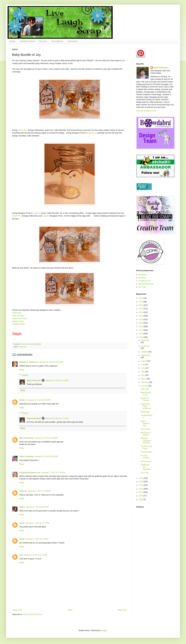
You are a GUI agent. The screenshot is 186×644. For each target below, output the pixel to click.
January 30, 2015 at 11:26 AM (51, 362)
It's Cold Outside (145, 457)
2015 (141, 337)
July (143, 365)
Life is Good (145, 429)
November (145, 346)
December (145, 340)
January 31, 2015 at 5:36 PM (46, 456)
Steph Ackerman (19, 318)
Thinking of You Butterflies (146, 467)
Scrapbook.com (145, 281)
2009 (141, 496)
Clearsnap (17, 313)
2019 (141, 323)
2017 (141, 330)
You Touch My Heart (146, 447)
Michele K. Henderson (29, 362)
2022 (141, 312)
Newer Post (18, 610)
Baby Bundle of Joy (146, 394)
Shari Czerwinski (27, 456)
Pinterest (142, 278)
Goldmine (91, 133)
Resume (43, 41)
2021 (141, 316)
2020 (141, 319)
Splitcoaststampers (146, 284)
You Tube (142, 287)
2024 (141, 305)
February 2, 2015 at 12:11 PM (37, 523)
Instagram (142, 275)
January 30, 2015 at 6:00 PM (39, 400)
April (143, 375)
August (144, 361)
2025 (141, 302)
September (146, 355)
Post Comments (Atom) (33, 614)
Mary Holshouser (27, 438)
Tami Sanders (18, 316)
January (145, 386)
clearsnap (23, 347)
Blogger (104, 630)
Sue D (22, 523)
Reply (22, 370)
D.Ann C (23, 400)
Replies (25, 375)
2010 (141, 492)
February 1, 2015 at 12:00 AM (53, 473)
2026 (141, 298)
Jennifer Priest (18, 324)
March (144, 379)
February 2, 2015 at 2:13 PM (37, 539)
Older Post (122, 610)
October (145, 352)
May (143, 372)
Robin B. (23, 491)
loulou (22, 507)
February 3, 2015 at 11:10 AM (35, 555)
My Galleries (57, 41)
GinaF (22, 539)
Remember (145, 412)
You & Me (145, 473)
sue (21, 555)
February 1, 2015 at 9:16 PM (37, 507)
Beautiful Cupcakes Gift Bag (146, 440)
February (145, 382)
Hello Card (145, 389)
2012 (141, 485)
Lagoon (36, 213)
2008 (141, 499)
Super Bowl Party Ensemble (146, 406)
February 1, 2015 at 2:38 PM (39, 491)
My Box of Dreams (145, 399)
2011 (141, 489)
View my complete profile (146, 111)
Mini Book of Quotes (146, 434)
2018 (141, 326)
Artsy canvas (146, 461)
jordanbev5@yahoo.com (30, 473)
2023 (141, 309)
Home (12, 41)
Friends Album (146, 452)
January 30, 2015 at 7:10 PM (57, 380)
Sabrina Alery (18, 321)
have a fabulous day (145, 423)
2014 (141, 478)
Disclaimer (73, 41)
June (143, 368)
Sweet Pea (23, 130)
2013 (141, 482)
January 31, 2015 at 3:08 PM (46, 438)
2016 (141, 334)
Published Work (27, 41)
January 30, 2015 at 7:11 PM (57, 418)
